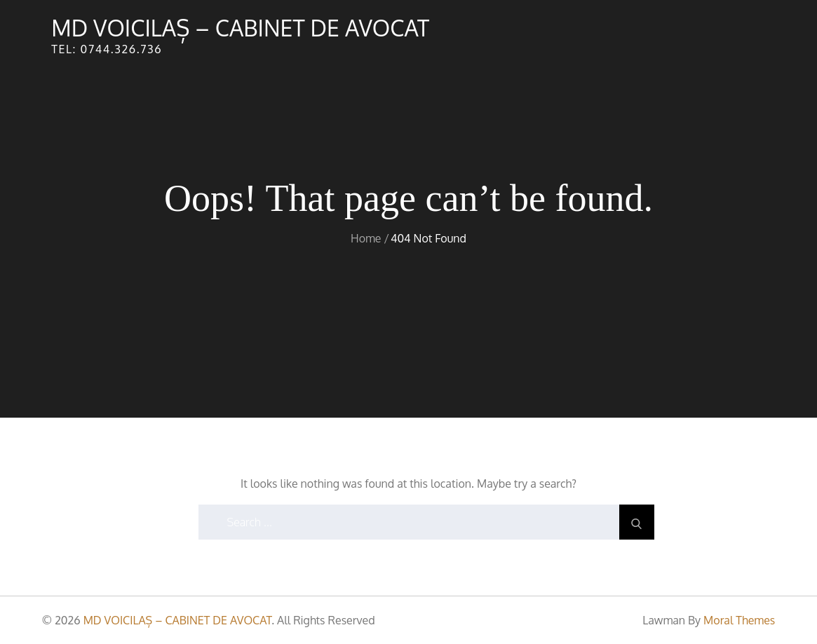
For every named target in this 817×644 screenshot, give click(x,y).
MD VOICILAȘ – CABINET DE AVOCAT (240, 28)
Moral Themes (739, 620)
